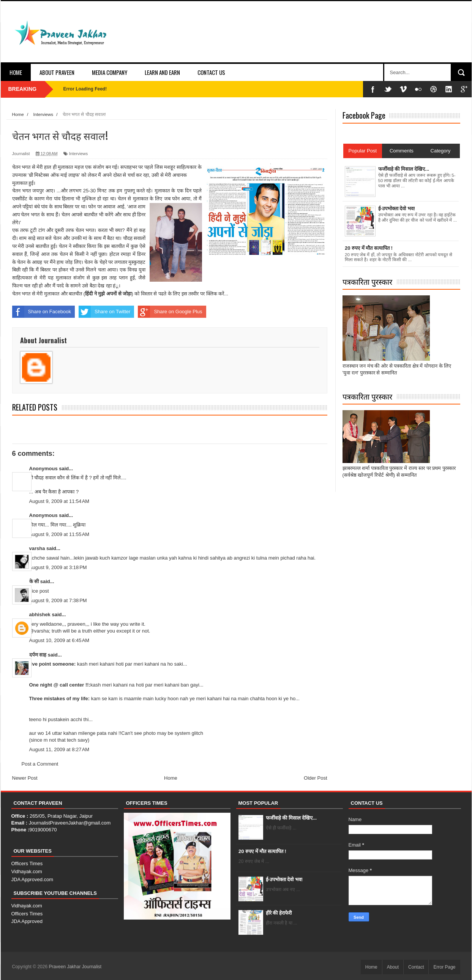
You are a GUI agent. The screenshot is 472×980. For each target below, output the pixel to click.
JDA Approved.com (32, 879)
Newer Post (25, 778)
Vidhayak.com (27, 871)
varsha (37, 548)
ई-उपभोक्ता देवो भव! (284, 879)
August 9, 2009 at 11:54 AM (59, 501)
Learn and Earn (162, 72)
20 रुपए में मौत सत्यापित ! (262, 851)
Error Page (444, 967)
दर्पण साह (38, 655)
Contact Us (211, 72)
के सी (35, 581)
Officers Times (27, 863)
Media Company (110, 72)
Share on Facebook (42, 312)
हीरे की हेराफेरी (279, 913)
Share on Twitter (104, 312)
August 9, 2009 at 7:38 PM (58, 600)
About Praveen (57, 72)
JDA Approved (27, 921)
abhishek (40, 614)
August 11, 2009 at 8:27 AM (59, 749)
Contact (416, 967)
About (393, 967)
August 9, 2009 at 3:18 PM (58, 567)
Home (16, 72)
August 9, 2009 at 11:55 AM (59, 534)
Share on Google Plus (170, 312)
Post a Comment (40, 764)
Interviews (79, 154)
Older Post (315, 778)
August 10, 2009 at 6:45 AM (59, 640)
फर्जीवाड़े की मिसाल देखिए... (291, 818)
